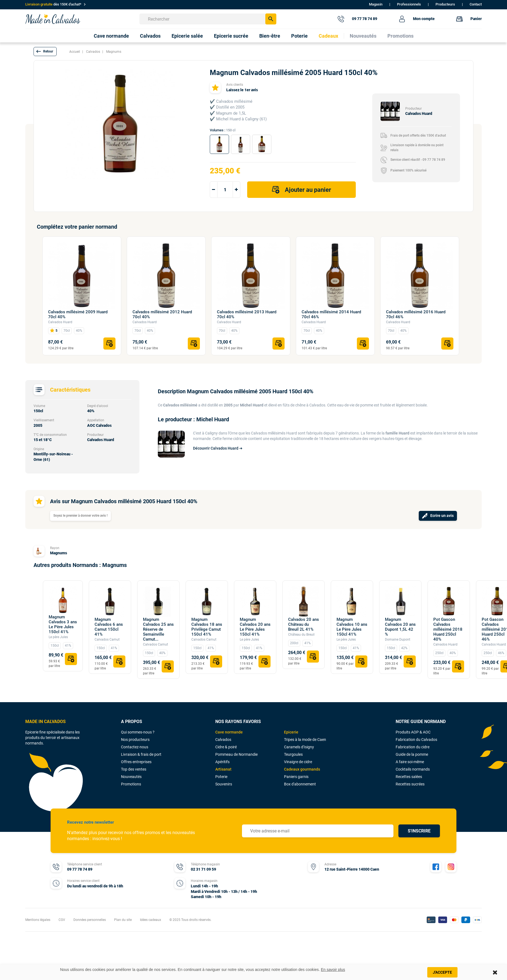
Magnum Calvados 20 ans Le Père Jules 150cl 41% (255, 627)
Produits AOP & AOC (413, 732)
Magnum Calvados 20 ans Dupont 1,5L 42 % (400, 627)
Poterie (221, 777)
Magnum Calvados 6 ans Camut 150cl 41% (109, 627)
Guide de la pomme (412, 754)
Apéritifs (222, 762)
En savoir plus (333, 970)
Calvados (223, 740)
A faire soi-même (410, 762)
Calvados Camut (107, 640)
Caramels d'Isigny (299, 747)
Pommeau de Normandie (236, 754)
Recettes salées (409, 777)
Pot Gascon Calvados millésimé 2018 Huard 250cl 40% (448, 629)
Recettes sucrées (410, 784)
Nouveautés (131, 777)
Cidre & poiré (226, 747)
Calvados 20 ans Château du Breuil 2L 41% (304, 624)
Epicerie (291, 732)
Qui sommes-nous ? (138, 732)
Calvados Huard (60, 322)
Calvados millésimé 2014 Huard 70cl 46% (331, 314)
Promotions (131, 784)
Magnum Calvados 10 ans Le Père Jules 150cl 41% (352, 627)
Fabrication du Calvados (416, 740)
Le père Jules (58, 637)
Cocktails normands (413, 769)
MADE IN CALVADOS (46, 722)
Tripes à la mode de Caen (305, 740)
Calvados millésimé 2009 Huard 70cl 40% (78, 314)
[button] (45, 52)
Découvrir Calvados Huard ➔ (218, 448)
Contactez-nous (135, 747)
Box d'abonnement (300, 784)
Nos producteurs (135, 740)
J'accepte (442, 972)
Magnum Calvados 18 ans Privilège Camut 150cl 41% (207, 627)
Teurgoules (293, 754)
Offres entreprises (136, 762)
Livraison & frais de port (141, 754)
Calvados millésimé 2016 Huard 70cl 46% (416, 314)
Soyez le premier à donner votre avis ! (80, 516)
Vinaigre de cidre (298, 762)
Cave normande (229, 732)
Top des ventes (134, 769)
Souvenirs (224, 784)
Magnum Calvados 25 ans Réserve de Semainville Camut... (158, 629)
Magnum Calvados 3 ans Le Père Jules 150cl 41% (63, 624)
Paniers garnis (296, 777)
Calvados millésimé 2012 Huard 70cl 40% (162, 314)
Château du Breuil (301, 635)
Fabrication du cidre (413, 747)
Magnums (59, 553)
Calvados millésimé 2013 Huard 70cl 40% (247, 314)
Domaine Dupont (398, 640)
